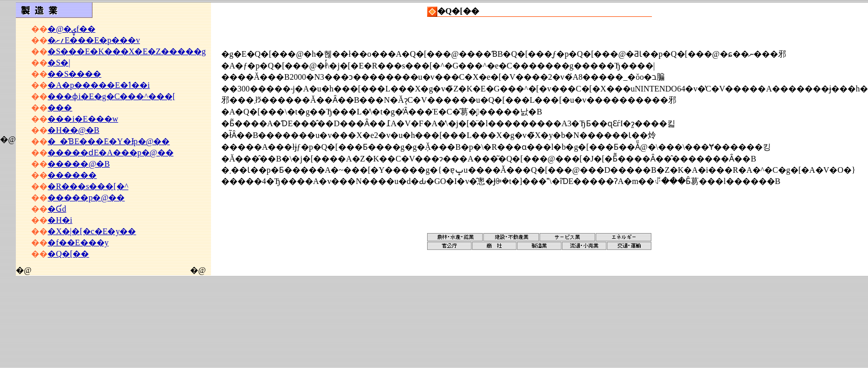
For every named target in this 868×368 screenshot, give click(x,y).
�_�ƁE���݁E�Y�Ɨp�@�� (109, 141)
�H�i (60, 220)
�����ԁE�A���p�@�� (110, 153)
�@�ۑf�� (71, 29)
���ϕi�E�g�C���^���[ (111, 96)
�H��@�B (73, 130)
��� (60, 108)
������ (72, 175)
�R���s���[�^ (88, 186)
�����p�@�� (86, 198)
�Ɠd (57, 209)
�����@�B (78, 164)
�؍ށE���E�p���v (94, 40)
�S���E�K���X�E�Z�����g (126, 51)
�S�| (59, 63)
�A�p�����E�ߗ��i (99, 85)
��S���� (74, 74)
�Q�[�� (68, 254)
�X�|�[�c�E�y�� (92, 231)
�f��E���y (78, 243)
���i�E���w (83, 119)
